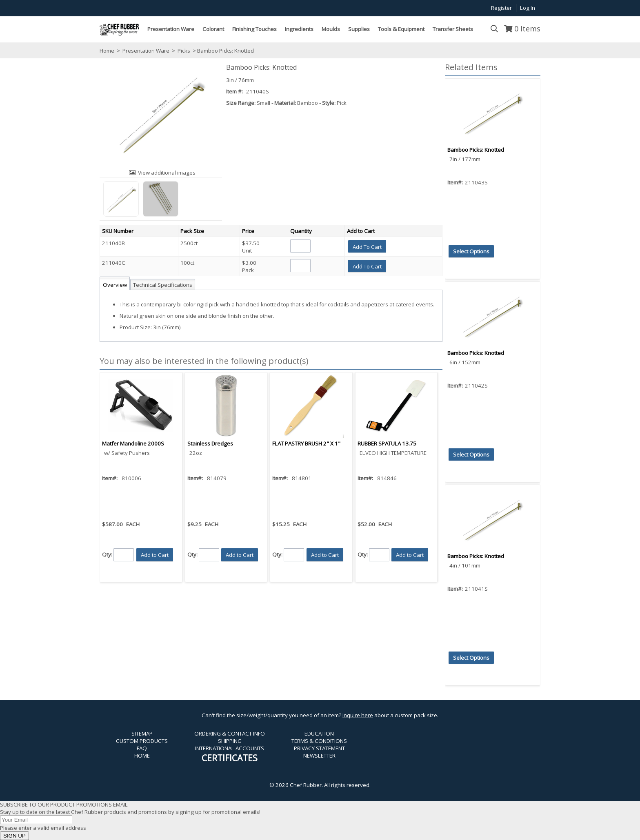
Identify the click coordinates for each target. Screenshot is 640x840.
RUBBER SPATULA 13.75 (387, 443)
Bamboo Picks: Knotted (476, 150)
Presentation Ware (146, 51)
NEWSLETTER (319, 756)
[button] (367, 246)
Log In (528, 8)
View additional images (167, 173)
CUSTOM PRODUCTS (142, 741)
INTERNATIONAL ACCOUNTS (230, 748)
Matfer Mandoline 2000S (133, 443)
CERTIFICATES (230, 758)
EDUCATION (319, 734)
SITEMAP (142, 734)
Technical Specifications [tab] (163, 285)
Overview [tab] (115, 285)
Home (107, 51)
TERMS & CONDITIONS (319, 741)
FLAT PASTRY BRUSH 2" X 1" (306, 443)
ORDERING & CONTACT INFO (230, 734)
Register (501, 8)
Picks (184, 51)
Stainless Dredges (210, 443)
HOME (142, 756)
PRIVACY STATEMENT (319, 748)
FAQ (142, 748)
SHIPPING (230, 741)
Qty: (107, 554)
